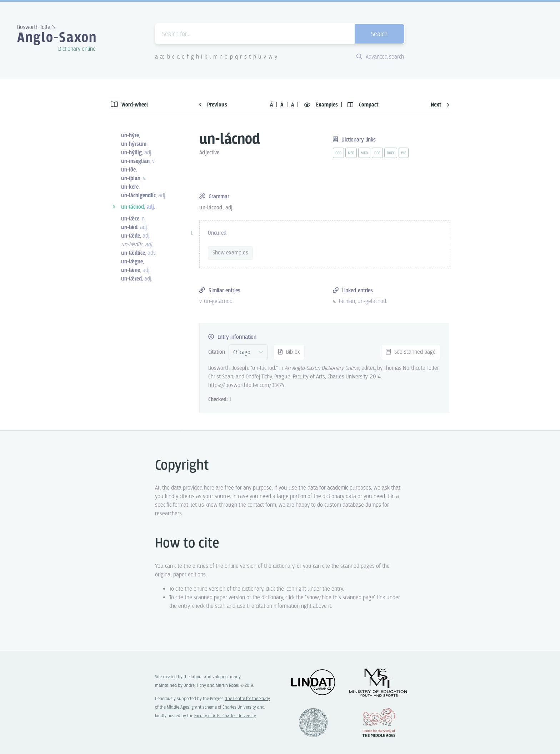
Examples (322, 105)
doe (377, 153)
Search (379, 34)
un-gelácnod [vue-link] (218, 301)
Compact (363, 105)
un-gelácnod (372, 301)
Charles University (240, 707)
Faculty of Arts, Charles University (225, 716)
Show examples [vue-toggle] (230, 253)
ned (351, 153)
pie (404, 153)
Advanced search (380, 57)
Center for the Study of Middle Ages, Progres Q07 (379, 723)
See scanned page (411, 352)
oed (338, 153)
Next (440, 105)
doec (391, 153)
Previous (213, 105)
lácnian (347, 301)
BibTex (289, 352)
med (364, 153)
